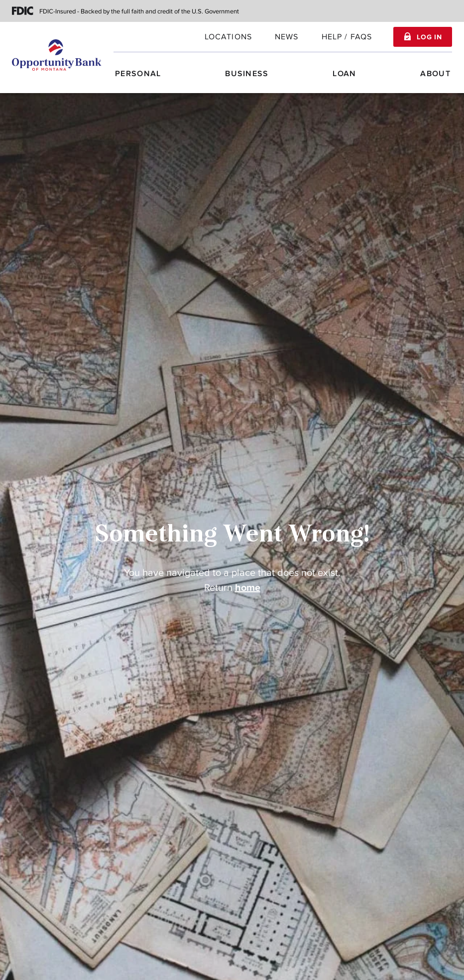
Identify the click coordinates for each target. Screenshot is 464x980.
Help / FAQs (347, 37)
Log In (429, 37)
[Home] (57, 54)
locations (228, 37)
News (287, 37)
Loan (344, 74)
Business (247, 74)
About (435, 74)
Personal (138, 74)
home (248, 588)
